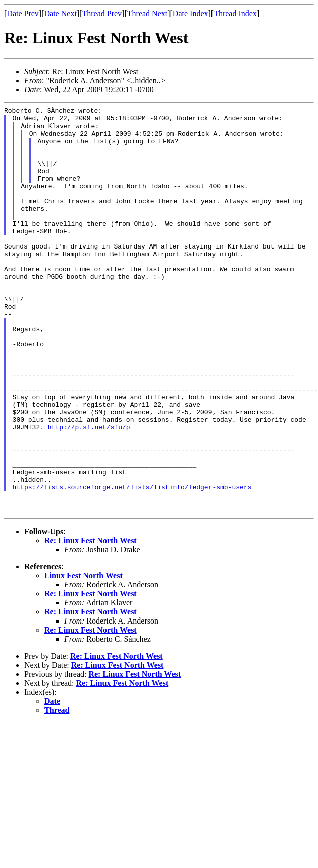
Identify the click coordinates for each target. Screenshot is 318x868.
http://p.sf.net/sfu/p (89, 491)
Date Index (191, 13)
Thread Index (235, 13)
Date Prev (23, 13)
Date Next (61, 13)
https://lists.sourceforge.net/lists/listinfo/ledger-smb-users (132, 564)
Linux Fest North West (83, 657)
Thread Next (147, 13)
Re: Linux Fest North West (90, 622)
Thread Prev (102, 13)
